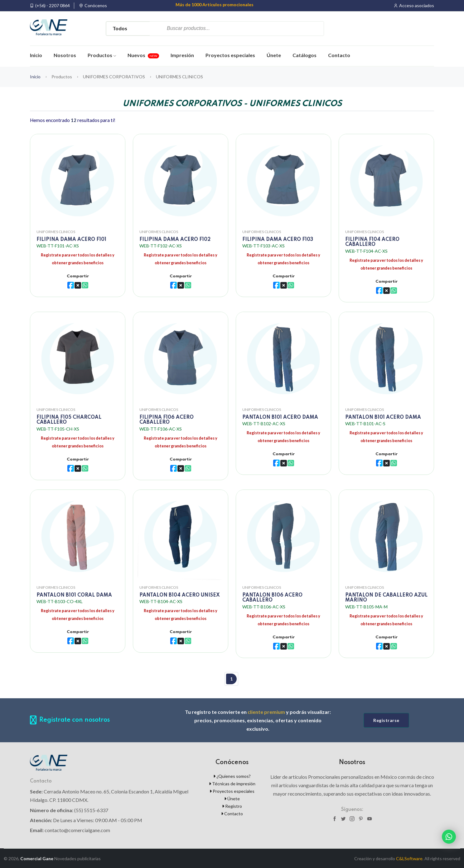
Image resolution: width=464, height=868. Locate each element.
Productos (102, 55)
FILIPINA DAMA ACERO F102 (175, 239)
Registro (232, 805)
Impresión (182, 55)
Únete (274, 55)
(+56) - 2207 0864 (53, 6)
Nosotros (65, 55)
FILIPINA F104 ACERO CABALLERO (372, 242)
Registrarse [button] (386, 720)
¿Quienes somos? (232, 775)
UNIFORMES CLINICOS (56, 231)
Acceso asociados (417, 6)
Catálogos (304, 55)
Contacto (339, 55)
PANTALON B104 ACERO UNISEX (180, 595)
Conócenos (96, 6)
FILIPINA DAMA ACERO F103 (278, 239)
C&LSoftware (409, 858)
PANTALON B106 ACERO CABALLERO (272, 597)
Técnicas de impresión (232, 783)
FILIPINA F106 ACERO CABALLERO (167, 419)
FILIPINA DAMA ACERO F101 (71, 239)
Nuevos (143, 55)
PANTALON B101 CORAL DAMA (74, 595)
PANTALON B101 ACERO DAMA (280, 417)
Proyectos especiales (230, 55)
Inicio (36, 55)
